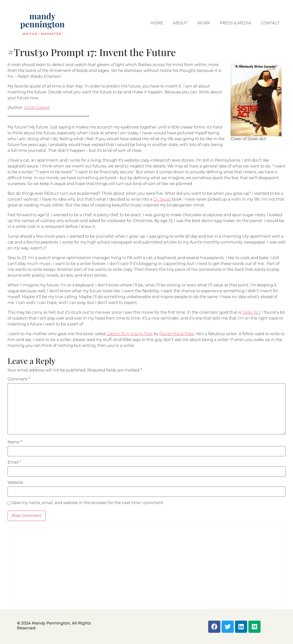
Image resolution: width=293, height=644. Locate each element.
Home (157, 23)
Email (14, 462)
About (180, 23)
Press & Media (235, 23)
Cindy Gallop (36, 108)
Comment (19, 379)
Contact (270, 23)
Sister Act (251, 312)
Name (15, 442)
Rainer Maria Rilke (177, 334)
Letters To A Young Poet (130, 334)
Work (204, 23)
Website (15, 483)
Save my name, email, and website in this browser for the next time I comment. (88, 503)
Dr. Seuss (162, 199)
